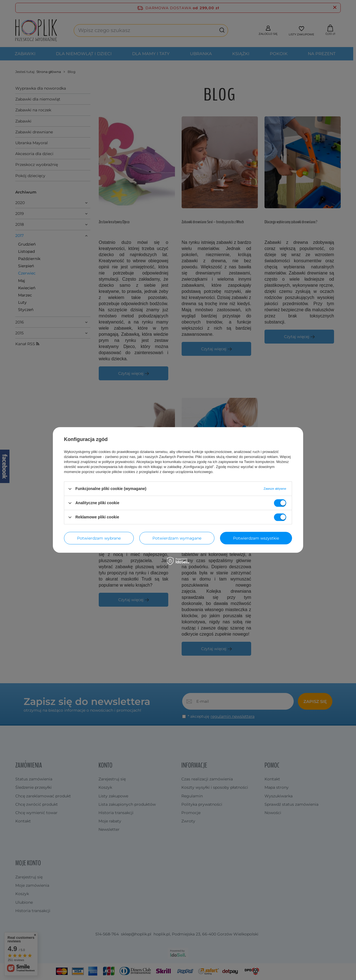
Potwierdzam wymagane (177, 538)
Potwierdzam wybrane (99, 538)
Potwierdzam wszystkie (256, 538)
